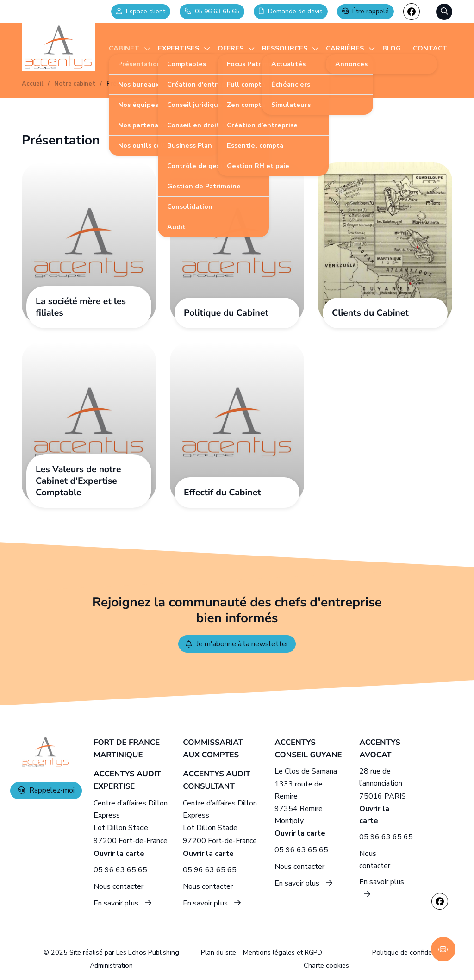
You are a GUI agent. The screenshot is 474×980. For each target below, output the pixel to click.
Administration (111, 965)
